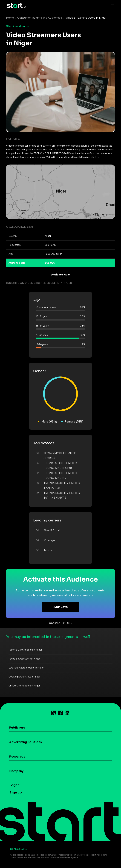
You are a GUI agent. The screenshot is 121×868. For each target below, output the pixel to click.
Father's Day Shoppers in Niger (25, 650)
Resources (17, 757)
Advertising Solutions (26, 742)
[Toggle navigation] (112, 6)
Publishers (17, 728)
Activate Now (60, 275)
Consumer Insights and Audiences (40, 18)
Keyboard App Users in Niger (24, 659)
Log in (14, 785)
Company (16, 771)
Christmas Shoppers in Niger (24, 686)
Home (10, 18)
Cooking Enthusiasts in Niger (24, 677)
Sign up (16, 792)
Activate (61, 607)
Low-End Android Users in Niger (26, 668)
